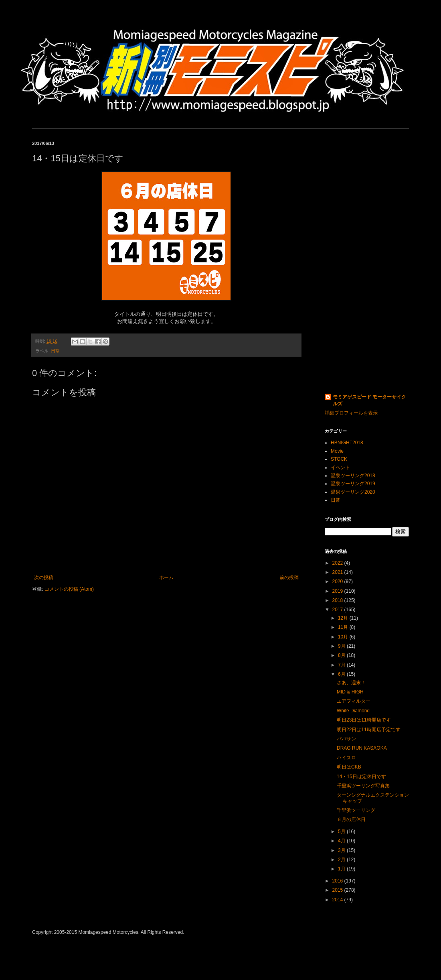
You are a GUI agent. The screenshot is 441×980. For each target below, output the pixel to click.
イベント (340, 468)
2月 (342, 860)
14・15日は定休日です (361, 777)
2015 (338, 890)
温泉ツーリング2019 (353, 484)
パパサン (346, 739)
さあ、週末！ (351, 683)
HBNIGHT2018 (347, 443)
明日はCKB (349, 767)
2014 (338, 900)
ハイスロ (346, 758)
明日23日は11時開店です (364, 720)
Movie (337, 451)
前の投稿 (289, 577)
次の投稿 (44, 577)
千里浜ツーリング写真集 (363, 786)
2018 (338, 600)
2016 (338, 881)
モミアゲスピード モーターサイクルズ (369, 400)
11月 (344, 627)
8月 (342, 655)
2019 (338, 591)
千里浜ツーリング (356, 810)
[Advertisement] (367, 261)
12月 (344, 618)
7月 (342, 665)
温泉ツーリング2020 (353, 492)
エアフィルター (354, 701)
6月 (342, 674)
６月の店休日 (351, 819)
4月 (342, 841)
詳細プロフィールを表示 (351, 413)
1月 (342, 869)
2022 (338, 563)
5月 (342, 832)
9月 (342, 646)
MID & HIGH (350, 692)
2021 (338, 572)
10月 (344, 637)
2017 (338, 610)
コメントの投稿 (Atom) (69, 589)
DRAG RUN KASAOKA (362, 748)
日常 (55, 351)
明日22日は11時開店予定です (369, 730)
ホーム (166, 577)
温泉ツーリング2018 (353, 476)
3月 (342, 850)
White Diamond (353, 711)
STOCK (339, 459)
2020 (338, 581)
